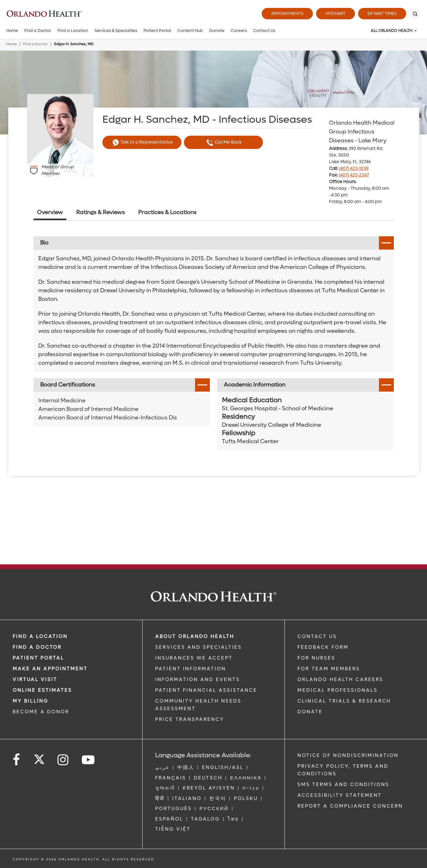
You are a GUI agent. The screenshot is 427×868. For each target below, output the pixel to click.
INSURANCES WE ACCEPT (194, 658)
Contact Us (264, 31)
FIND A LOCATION (40, 636)
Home (12, 31)
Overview (50, 212)
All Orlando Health (392, 31)
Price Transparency (190, 719)
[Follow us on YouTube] (89, 760)
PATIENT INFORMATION (191, 669)
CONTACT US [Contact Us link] (317, 636)
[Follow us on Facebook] (17, 760)
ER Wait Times (382, 13)
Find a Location (73, 31)
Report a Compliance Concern (350, 806)
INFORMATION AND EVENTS (198, 679)
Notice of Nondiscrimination (348, 755)
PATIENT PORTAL (38, 658)
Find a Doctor (38, 31)
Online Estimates (42, 690)
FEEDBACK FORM (323, 647)
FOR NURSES (316, 658)
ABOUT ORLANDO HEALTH (195, 636)
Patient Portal (157, 31)
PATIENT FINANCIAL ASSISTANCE (206, 690)
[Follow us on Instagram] (63, 760)
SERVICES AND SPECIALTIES (198, 647)
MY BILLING (30, 701)
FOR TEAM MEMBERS (329, 669)
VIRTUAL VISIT (35, 679)
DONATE (310, 712)
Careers (239, 31)
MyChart (335, 13)
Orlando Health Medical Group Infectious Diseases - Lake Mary (362, 132)
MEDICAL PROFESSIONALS (338, 690)
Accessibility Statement (340, 795)
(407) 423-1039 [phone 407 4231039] (354, 168)
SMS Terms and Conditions (343, 784)
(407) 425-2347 (354, 175)
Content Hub (190, 31)
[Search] (415, 14)
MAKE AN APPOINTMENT (50, 669)
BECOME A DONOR (41, 712)
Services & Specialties (116, 31)
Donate (217, 31)
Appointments (287, 13)
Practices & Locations (167, 212)
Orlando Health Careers (340, 679)
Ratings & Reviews (101, 212)
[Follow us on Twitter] (39, 757)
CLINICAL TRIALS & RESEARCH (344, 701)
